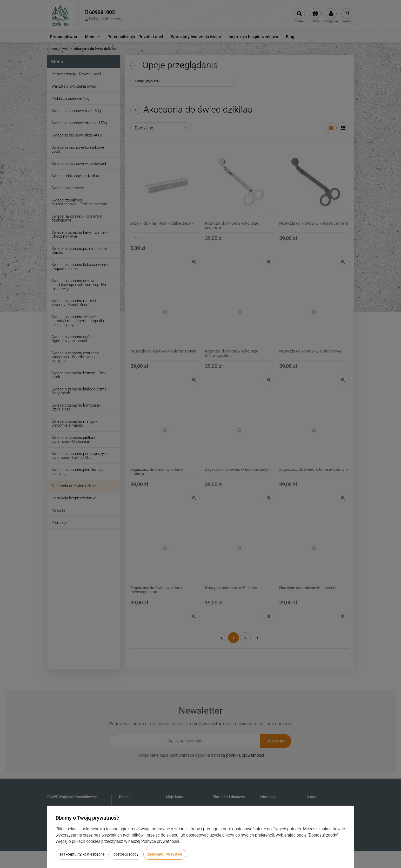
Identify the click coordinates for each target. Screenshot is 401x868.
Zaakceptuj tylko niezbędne (82, 854)
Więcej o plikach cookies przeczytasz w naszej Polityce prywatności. (118, 841)
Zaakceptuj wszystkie (165, 854)
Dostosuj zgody (126, 854)
